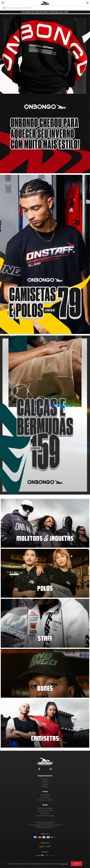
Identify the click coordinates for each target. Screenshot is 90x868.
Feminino (45, 782)
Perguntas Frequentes (45, 811)
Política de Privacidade (45, 808)
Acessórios (45, 787)
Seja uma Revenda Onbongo (45, 816)
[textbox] (46, 8)
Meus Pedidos (45, 795)
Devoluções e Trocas (45, 800)
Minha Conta (45, 797)
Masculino (45, 779)
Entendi (77, 864)
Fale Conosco (45, 813)
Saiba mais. (65, 864)
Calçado (45, 784)
